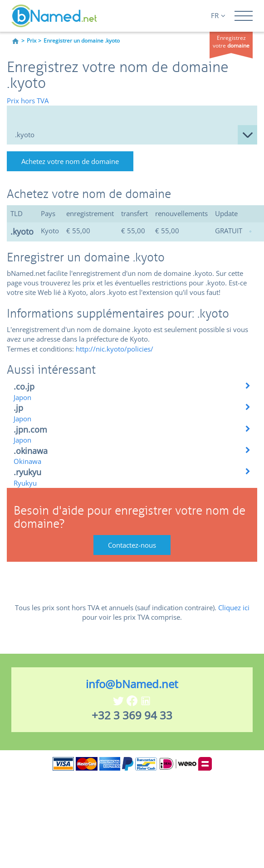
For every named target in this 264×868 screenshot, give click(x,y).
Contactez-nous (132, 545)
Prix (32, 41)
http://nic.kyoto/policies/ (115, 349)
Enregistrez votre (231, 42)
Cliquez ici (234, 608)
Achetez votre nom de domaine (70, 161)
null (132, 135)
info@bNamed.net (132, 684)
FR (218, 15)
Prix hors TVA (28, 101)
